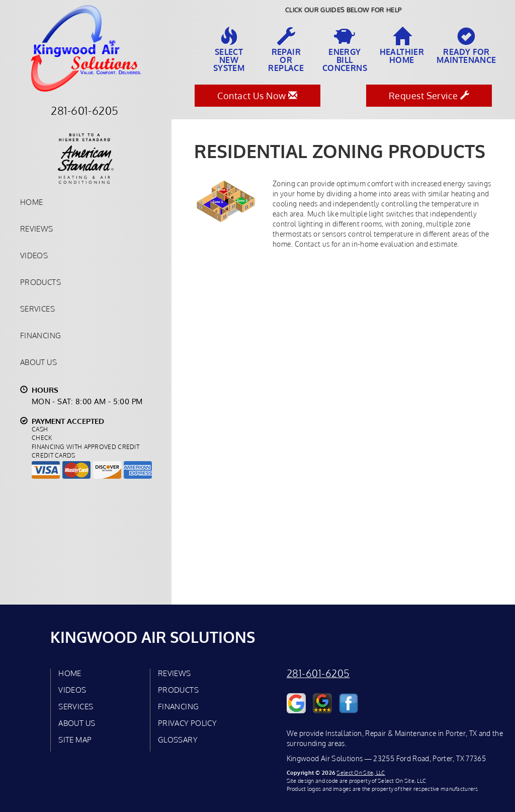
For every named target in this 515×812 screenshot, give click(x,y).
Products (40, 282)
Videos (34, 255)
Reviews (37, 229)
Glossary (178, 740)
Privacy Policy (187, 723)
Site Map (75, 740)
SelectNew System (229, 50)
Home (31, 202)
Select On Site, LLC (361, 772)
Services (37, 309)
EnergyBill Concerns (345, 50)
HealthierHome (402, 46)
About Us (38, 362)
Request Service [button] (429, 96)
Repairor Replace (286, 50)
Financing (40, 335)
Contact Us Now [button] (257, 96)
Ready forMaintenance (466, 46)
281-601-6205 (318, 673)
